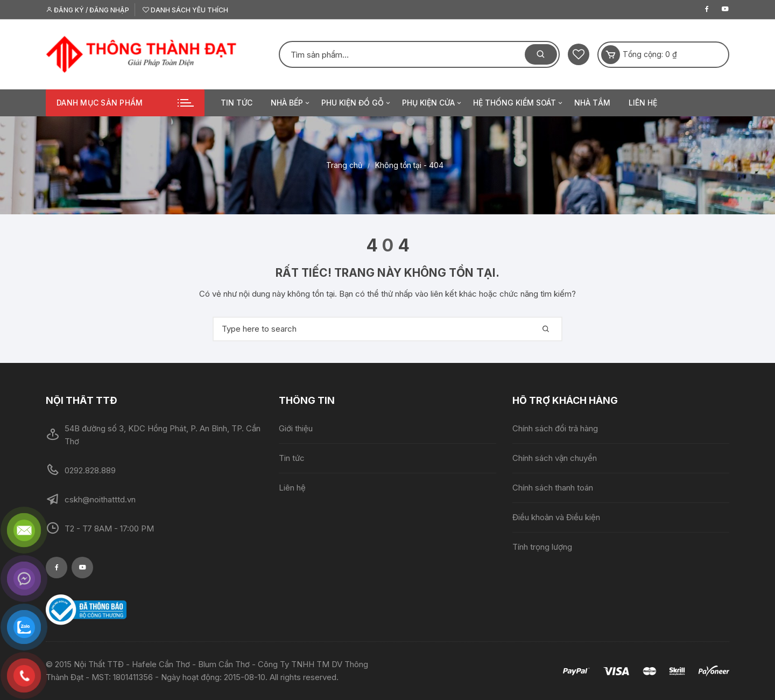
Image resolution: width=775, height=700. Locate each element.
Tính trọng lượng (542, 547)
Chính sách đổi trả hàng (555, 428)
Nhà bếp (291, 103)
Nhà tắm (592, 103)
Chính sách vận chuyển (555, 458)
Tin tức (237, 103)
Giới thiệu (296, 428)
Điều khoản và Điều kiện (556, 517)
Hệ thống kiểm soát (519, 103)
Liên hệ (643, 103)
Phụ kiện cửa (432, 103)
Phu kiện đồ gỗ (357, 103)
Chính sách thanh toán (553, 488)
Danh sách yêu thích (185, 10)
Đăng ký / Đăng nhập (87, 10)
